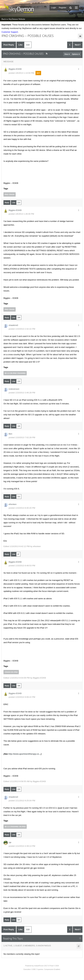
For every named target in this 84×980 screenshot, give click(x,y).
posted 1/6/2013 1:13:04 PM (21, 73)
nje (10, 842)
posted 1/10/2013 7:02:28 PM (22, 437)
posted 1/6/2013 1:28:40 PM (21, 214)
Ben (10, 434)
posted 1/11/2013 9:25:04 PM (22, 801)
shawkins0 (13, 325)
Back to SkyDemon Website (13, 19)
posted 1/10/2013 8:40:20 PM (22, 508)
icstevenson (14, 389)
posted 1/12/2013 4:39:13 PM (22, 846)
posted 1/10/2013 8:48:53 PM (22, 566)
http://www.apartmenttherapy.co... (25, 754)
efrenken (13, 504)
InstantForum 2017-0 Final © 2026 (46, 966)
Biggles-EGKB (15, 69)
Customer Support (10, 32)
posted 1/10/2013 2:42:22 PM (22, 329)
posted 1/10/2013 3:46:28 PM (22, 393)
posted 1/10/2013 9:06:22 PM (22, 697)
